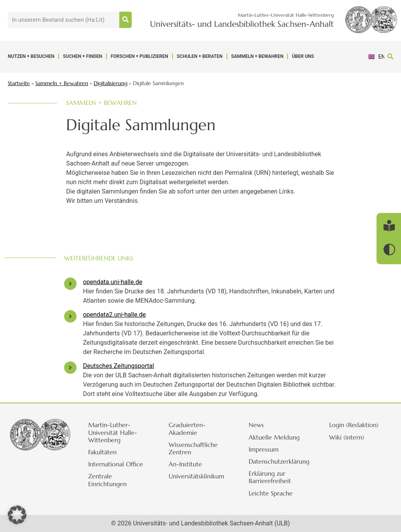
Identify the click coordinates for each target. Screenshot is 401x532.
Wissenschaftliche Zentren (197, 448)
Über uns (303, 56)
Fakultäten (106, 452)
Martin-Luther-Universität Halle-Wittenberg (116, 432)
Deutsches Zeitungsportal (118, 366)
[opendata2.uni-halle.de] (70, 316)
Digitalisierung (111, 83)
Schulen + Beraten (200, 56)
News (260, 425)
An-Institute (189, 464)
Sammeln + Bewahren (257, 56)
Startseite (19, 83)
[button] (391, 57)
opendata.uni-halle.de (112, 282)
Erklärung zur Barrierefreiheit (273, 477)
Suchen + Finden (83, 56)
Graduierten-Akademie (191, 428)
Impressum (267, 449)
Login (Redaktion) (357, 425)
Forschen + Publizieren (139, 56)
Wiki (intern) (350, 437)
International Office (119, 464)
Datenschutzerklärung (282, 461)
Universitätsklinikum (200, 476)
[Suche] (126, 20)
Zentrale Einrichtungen (111, 480)
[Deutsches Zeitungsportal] (70, 368)
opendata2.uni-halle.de (114, 315)
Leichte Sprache (274, 493)
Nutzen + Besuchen (31, 56)
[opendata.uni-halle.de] (70, 284)
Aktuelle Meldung (278, 437)
